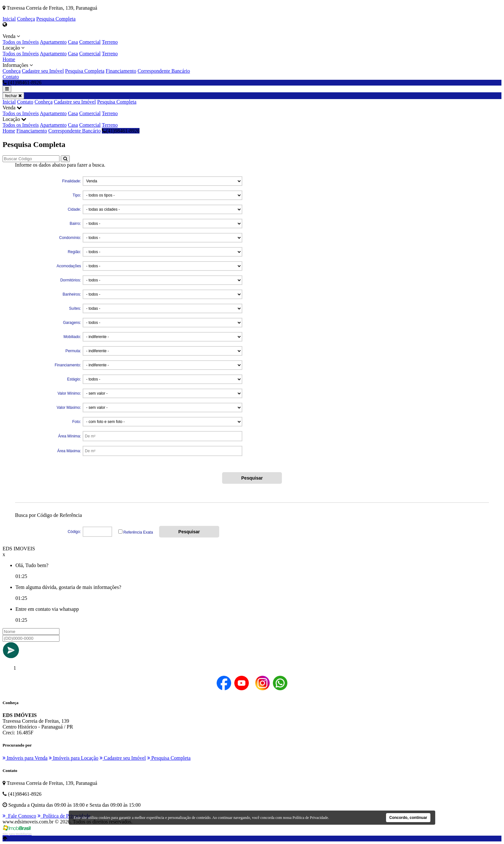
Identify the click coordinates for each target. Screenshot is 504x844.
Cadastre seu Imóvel (43, 71)
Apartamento (53, 42)
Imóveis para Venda (25, 758)
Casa (73, 42)
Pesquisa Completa (56, 19)
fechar (13, 96)
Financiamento (121, 71)
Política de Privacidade (64, 816)
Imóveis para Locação (74, 758)
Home (9, 59)
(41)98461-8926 (121, 131)
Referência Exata (138, 532)
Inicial (9, 19)
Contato (11, 77)
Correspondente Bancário (164, 71)
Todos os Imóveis (21, 42)
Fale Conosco (19, 816)
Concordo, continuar (408, 818)
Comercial (90, 42)
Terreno (110, 42)
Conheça (26, 19)
